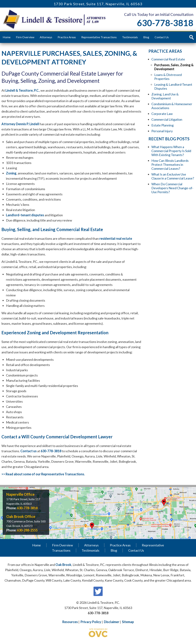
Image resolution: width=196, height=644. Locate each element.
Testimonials (130, 37)
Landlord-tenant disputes (25, 215)
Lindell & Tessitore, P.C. (22, 90)
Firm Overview (25, 37)
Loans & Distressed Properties (168, 77)
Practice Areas (67, 37)
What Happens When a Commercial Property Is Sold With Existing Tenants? (171, 151)
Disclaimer (112, 622)
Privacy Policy (91, 622)
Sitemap (128, 622)
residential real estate (116, 238)
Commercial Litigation (167, 119)
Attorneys (46, 37)
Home (7, 37)
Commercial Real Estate (168, 59)
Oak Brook (63, 565)
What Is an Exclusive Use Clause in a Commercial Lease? (173, 176)
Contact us (29, 451)
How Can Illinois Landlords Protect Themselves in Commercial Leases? (170, 165)
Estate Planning (162, 125)
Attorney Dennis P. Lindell (20, 124)
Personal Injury (162, 131)
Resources (70, 622)
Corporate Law (162, 114)
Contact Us (162, 37)
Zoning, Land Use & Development (165, 96)
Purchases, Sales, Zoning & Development (174, 67)
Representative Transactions (99, 37)
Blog (146, 37)
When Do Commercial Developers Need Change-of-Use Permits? (172, 188)
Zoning (11, 173)
